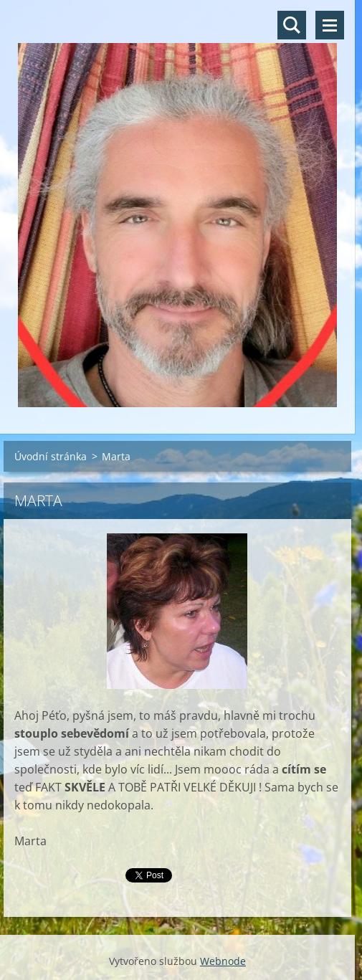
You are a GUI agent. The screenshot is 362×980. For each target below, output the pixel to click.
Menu (330, 25)
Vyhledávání (292, 25)
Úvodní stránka (51, 456)
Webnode (223, 961)
